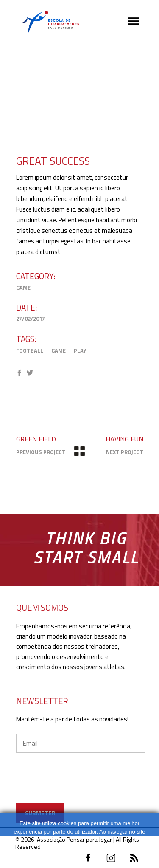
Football (30, 351)
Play (80, 351)
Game (23, 288)
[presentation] (81, 786)
